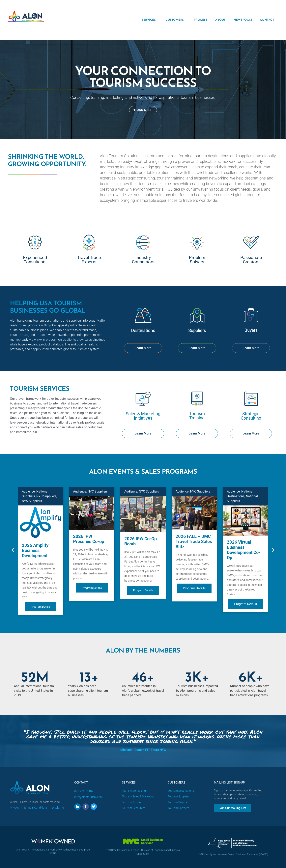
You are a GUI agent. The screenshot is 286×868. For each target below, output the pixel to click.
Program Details (41, 607)
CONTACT (267, 20)
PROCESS (201, 20)
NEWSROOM (243, 20)
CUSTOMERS (176, 20)
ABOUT (220, 20)
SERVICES (150, 20)
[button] (13, 550)
